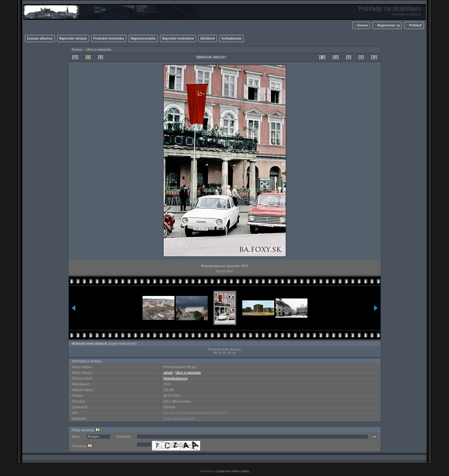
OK (374, 437)
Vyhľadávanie (232, 38)
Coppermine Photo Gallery (232, 471)
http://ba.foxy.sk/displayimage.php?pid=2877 (195, 413)
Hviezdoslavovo (176, 378)
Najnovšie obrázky (73, 38)
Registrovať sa (389, 25)
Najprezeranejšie (143, 38)
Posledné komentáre (109, 38)
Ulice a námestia (99, 50)
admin (168, 373)
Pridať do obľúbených (179, 419)
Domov (363, 25)
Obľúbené (208, 38)
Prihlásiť (416, 25)
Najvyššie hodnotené (178, 38)
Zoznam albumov (40, 38)
